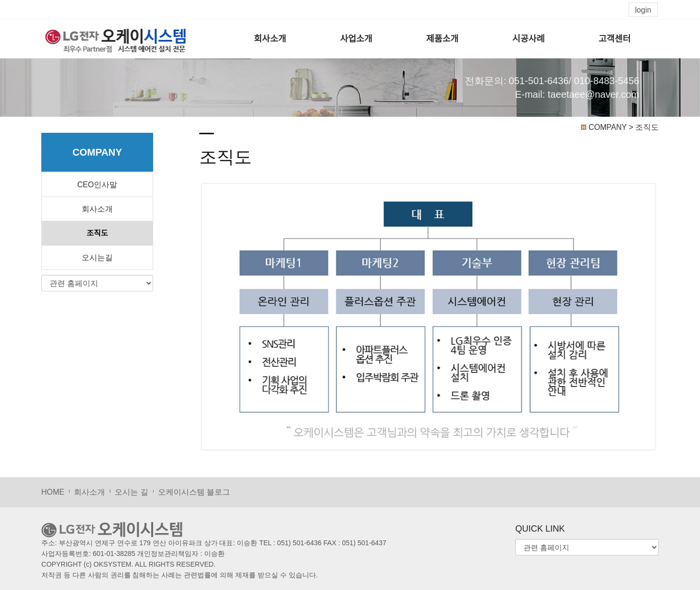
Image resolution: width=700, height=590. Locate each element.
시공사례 (528, 39)
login (643, 10)
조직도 (97, 233)
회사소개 (270, 39)
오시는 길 (131, 492)
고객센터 (614, 39)
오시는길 (97, 258)
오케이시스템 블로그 (194, 492)
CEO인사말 (97, 185)
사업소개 (356, 39)
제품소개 (442, 39)
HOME (53, 492)
